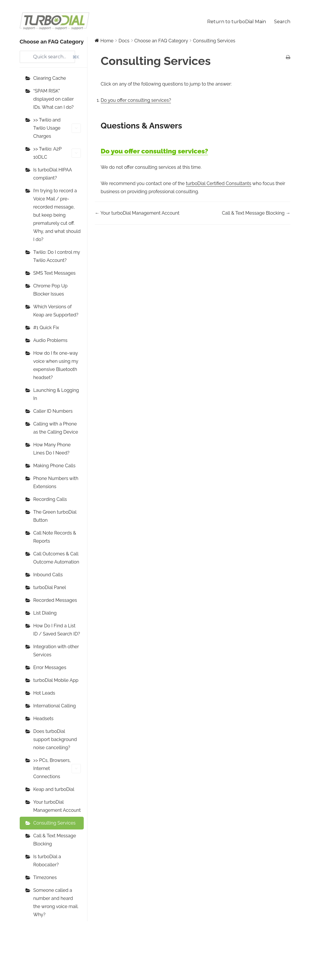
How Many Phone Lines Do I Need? (52, 449)
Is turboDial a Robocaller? (47, 861)
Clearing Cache (50, 78)
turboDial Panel (50, 587)
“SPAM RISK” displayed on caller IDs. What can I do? (54, 99)
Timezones (45, 877)
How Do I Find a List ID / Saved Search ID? (57, 630)
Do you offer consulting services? (136, 100)
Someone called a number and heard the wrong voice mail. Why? (56, 902)
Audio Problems (50, 340)
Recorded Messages (55, 600)
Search (282, 22)
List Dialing (45, 613)
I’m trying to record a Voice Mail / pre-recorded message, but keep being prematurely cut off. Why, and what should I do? (57, 215)
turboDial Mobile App (56, 680)
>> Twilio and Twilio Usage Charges (57, 128)
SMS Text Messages (54, 273)
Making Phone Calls (54, 466)
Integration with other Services (56, 651)
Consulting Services (54, 823)
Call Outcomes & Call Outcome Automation (56, 558)
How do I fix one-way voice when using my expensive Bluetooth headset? (56, 365)
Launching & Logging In (56, 394)
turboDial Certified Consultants (219, 183)
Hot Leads (44, 693)
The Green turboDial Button (55, 516)
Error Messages (50, 667)
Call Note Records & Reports (55, 537)
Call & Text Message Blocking (55, 840)
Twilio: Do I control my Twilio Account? (57, 256)
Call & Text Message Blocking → (256, 213)
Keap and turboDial (54, 789)
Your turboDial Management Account (57, 806)
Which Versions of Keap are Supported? (56, 311)
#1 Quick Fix (46, 328)
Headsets (43, 719)
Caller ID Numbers (53, 411)
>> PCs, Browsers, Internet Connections (57, 768)
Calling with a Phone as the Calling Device (56, 428)
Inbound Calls (48, 575)
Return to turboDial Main (237, 22)
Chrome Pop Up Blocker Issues (51, 290)
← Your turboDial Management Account (137, 213)
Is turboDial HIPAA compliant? (53, 174)
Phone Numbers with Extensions (56, 482)
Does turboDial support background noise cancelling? (55, 739)
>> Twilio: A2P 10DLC (57, 153)
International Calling (55, 706)
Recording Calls (50, 499)
